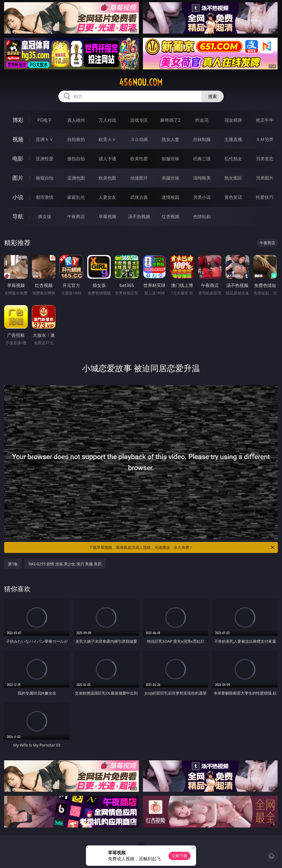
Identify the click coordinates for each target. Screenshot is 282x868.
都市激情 (45, 197)
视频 (18, 139)
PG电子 (44, 120)
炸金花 (202, 120)
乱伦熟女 (233, 159)
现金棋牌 (233, 120)
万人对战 (107, 120)
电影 (18, 158)
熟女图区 (233, 178)
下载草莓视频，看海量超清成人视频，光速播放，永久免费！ (182, 547)
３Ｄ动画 (139, 139)
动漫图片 (139, 178)
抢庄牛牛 (265, 120)
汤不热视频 (139, 216)
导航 (18, 216)
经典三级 (202, 159)
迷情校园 (170, 197)
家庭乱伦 (76, 197)
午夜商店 (76, 216)
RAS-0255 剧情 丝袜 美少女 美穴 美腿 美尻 (65, 564)
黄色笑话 (233, 197)
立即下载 (180, 856)
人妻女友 (107, 197)
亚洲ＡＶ (45, 139)
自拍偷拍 (76, 139)
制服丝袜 (170, 159)
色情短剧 (202, 216)
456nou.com (141, 82)
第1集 (13, 564)
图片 (18, 178)
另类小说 (202, 197)
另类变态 (265, 159)
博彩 (18, 120)
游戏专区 (139, 120)
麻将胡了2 (170, 120)
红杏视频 (170, 216)
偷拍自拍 (76, 159)
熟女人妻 (170, 139)
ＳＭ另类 (265, 139)
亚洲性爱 (45, 159)
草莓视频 (107, 216)
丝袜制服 (202, 139)
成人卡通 (107, 159)
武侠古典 (139, 197)
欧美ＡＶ (107, 139)
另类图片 (265, 178)
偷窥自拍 (45, 178)
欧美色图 (107, 178)
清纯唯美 (202, 178)
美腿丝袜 (170, 178)
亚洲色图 (76, 178)
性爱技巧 (265, 197)
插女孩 (45, 216)
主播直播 (233, 139)
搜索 (213, 96)
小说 (18, 197)
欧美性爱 (139, 159)
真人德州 (76, 120)
